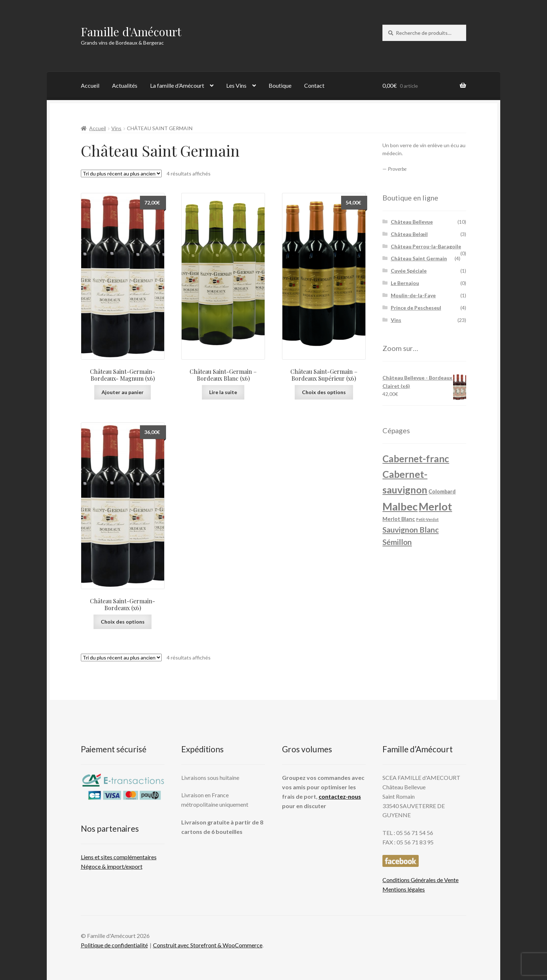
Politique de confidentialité (114, 945)
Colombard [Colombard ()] (442, 491)
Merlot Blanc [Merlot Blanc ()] (399, 519)
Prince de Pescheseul (416, 308)
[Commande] (121, 173)
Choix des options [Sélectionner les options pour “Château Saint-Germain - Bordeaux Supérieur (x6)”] (324, 392)
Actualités (125, 85)
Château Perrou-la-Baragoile (426, 246)
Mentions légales (404, 889)
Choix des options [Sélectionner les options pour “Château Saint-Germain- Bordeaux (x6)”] (123, 622)
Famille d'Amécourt (131, 31)
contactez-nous (340, 796)
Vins (116, 128)
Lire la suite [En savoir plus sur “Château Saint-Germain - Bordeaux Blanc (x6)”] (223, 392)
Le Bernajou (405, 283)
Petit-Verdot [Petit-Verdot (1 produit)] (427, 519)
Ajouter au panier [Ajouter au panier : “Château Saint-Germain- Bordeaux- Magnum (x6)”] (123, 392)
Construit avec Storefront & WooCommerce (208, 945)
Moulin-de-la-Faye (413, 295)
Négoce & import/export (112, 866)
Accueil (90, 85)
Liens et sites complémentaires (119, 857)
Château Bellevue (412, 222)
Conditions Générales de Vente (420, 880)
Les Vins (236, 85)
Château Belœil (409, 234)
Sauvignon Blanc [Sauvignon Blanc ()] (411, 530)
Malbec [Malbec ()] (400, 506)
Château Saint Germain (419, 258)
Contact (314, 85)
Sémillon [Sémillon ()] (397, 542)
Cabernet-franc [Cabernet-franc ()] (416, 459)
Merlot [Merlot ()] (435, 506)
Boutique (280, 85)
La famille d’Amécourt (177, 85)
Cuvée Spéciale (409, 271)
